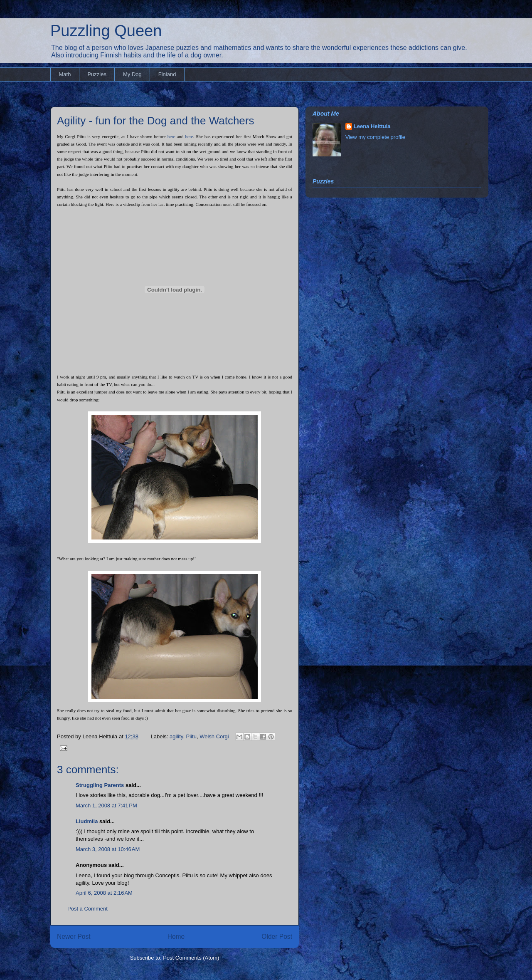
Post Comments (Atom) (191, 958)
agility (176, 736)
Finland (167, 74)
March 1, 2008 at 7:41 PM (106, 806)
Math (65, 74)
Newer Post (74, 937)
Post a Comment (87, 909)
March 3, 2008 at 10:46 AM (108, 849)
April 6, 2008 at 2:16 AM (104, 893)
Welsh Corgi (214, 736)
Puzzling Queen (106, 31)
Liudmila (87, 821)
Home (176, 937)
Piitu (191, 736)
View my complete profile (375, 137)
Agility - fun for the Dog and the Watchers (156, 121)
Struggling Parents (100, 785)
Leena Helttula (372, 126)
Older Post (277, 937)
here (171, 136)
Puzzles (97, 74)
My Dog (132, 74)
